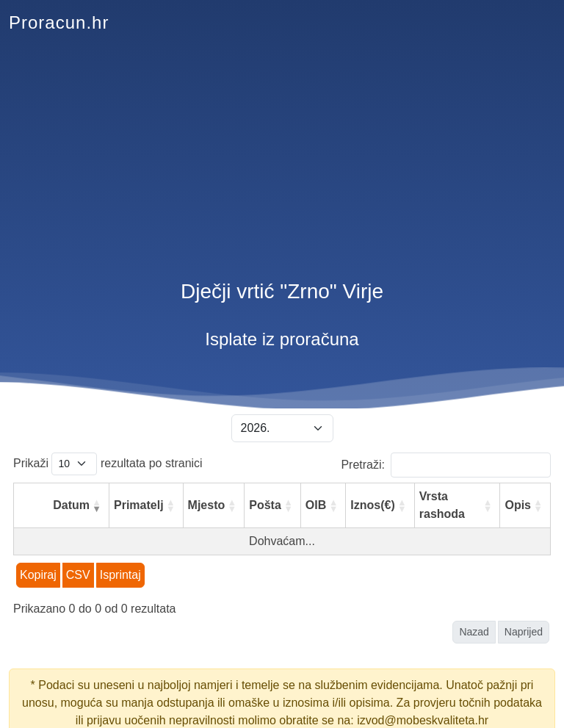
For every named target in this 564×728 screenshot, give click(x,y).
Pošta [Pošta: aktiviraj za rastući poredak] (265, 505)
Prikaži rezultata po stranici (108, 464)
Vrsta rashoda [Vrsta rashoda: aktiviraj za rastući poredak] (442, 505)
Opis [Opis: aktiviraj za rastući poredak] (518, 505)
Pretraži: (446, 465)
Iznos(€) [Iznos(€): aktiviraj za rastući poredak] (372, 505)
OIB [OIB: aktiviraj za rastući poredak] (316, 505)
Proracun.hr (59, 22)
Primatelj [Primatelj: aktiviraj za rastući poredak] (139, 505)
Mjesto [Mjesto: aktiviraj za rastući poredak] (207, 505)
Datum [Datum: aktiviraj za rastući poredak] (71, 505)
